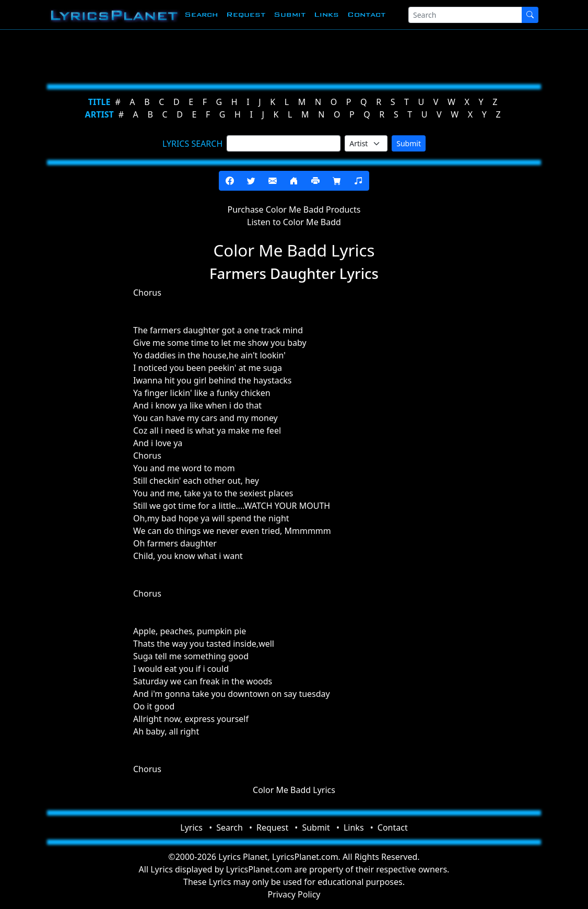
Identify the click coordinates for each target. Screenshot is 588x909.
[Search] (465, 15)
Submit (290, 14)
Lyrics (191, 828)
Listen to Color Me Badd (294, 222)
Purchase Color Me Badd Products (294, 209)
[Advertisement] (294, 55)
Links (326, 14)
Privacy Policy (294, 894)
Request (246, 14)
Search (201, 14)
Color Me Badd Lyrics (294, 790)
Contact (366, 14)
